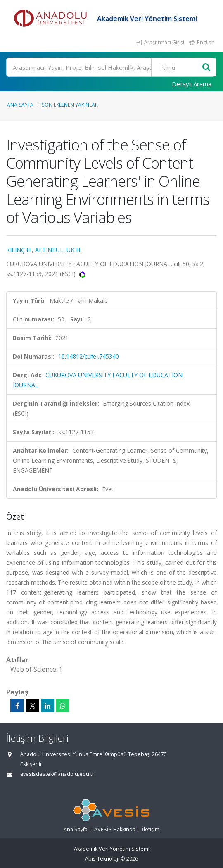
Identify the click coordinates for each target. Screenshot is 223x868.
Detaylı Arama (192, 84)
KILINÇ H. (19, 250)
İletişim (151, 829)
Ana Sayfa (20, 105)
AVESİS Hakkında (115, 829)
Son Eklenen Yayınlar (70, 105)
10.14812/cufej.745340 (89, 356)
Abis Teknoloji (102, 859)
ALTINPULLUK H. (58, 250)
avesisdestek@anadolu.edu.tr (57, 774)
